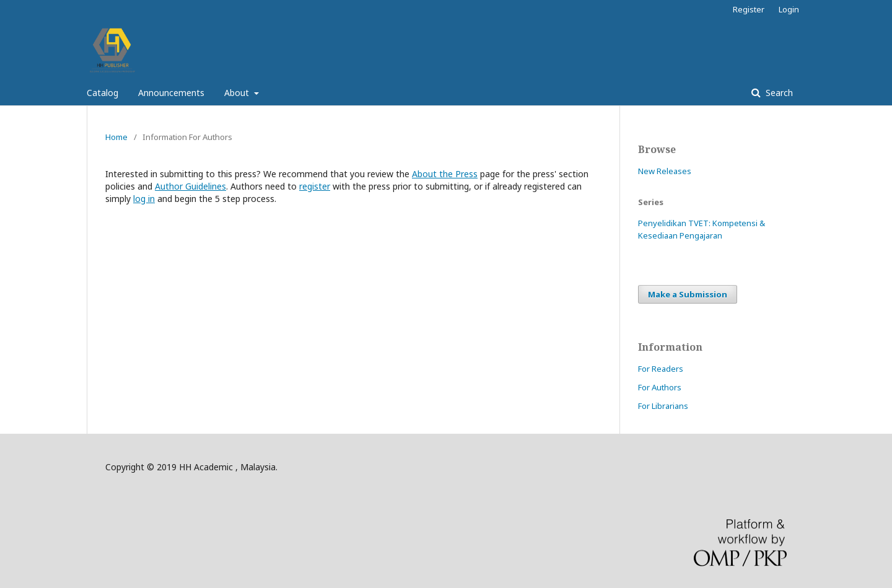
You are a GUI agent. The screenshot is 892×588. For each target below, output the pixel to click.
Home (116, 137)
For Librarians (663, 406)
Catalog (103, 93)
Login (789, 9)
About (238, 93)
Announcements (171, 93)
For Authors (660, 387)
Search (778, 93)
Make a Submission (688, 294)
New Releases (665, 171)
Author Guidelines (190, 186)
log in (144, 199)
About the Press (445, 174)
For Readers (661, 369)
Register (749, 9)
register (315, 186)
